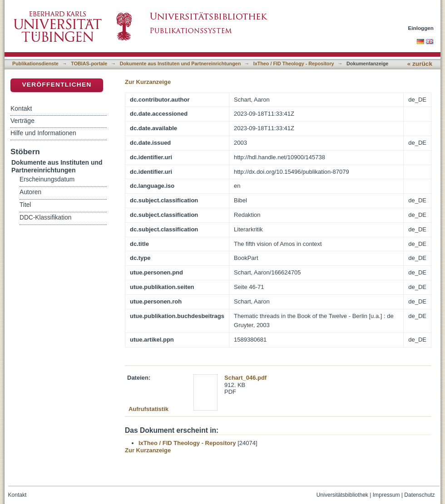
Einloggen (421, 28)
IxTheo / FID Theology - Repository (294, 64)
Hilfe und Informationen (43, 133)
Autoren (30, 192)
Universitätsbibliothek (342, 495)
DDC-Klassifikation (45, 218)
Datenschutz (419, 495)
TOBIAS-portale (89, 64)
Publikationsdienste (35, 64)
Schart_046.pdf (245, 378)
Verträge (22, 121)
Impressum (386, 495)
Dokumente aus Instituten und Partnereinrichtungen (180, 64)
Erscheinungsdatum (47, 179)
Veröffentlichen (57, 85)
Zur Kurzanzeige (148, 82)
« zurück (420, 64)
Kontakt (21, 108)
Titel (25, 205)
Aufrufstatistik (148, 409)
